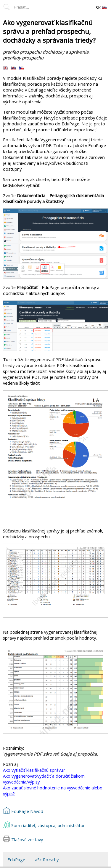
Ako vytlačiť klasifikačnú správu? (34, 770)
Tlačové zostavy (23, 839)
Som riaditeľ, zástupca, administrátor (44, 825)
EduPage (16, 859)
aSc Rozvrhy (47, 859)
